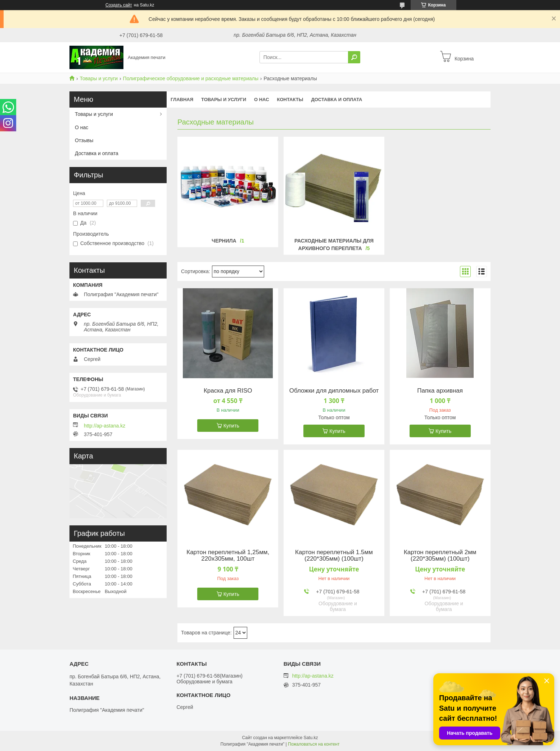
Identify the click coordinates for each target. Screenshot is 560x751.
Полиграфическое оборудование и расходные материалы (191, 78)
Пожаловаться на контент (314, 744)
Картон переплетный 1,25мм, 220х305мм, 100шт (228, 556)
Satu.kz (311, 738)
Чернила (224, 241)
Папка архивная (440, 391)
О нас (262, 99)
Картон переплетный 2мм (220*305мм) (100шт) (440, 556)
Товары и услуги (99, 78)
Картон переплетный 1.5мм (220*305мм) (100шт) (334, 556)
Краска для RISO (228, 391)
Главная (182, 99)
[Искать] (354, 57)
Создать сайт (119, 5)
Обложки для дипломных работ (334, 391)
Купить (231, 426)
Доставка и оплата (337, 99)
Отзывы (84, 140)
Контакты (290, 99)
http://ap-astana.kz (105, 426)
